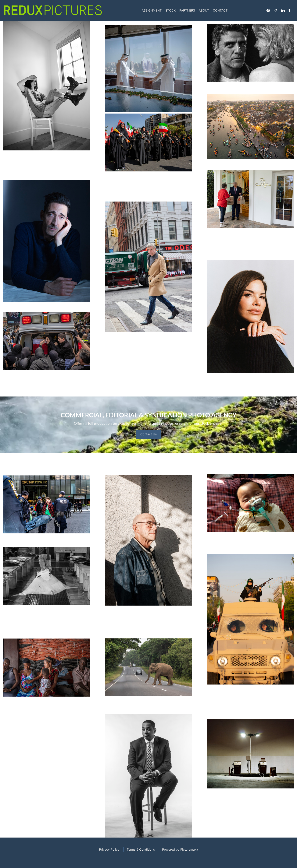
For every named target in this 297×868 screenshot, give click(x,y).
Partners (187, 10)
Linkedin (283, 10)
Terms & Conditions (141, 849)
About (204, 10)
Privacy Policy (109, 849)
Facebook (268, 10)
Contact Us (148, 444)
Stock (170, 10)
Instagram (276, 10)
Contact (220, 10)
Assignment (152, 10)
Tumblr (289, 10)
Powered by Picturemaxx (180, 849)
